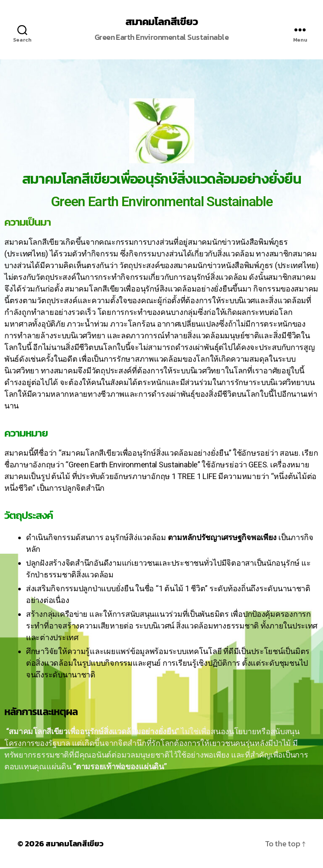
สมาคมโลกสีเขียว (161, 22)
